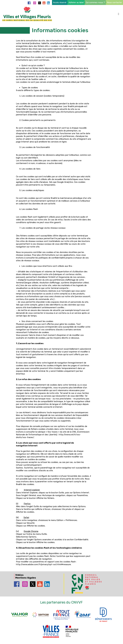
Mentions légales (26, 578)
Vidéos (19, 575)
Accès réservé (60, 2)
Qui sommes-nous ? (95, 2)
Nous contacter (114, 2)
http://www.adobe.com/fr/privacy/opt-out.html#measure (43, 564)
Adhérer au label (76, 2)
